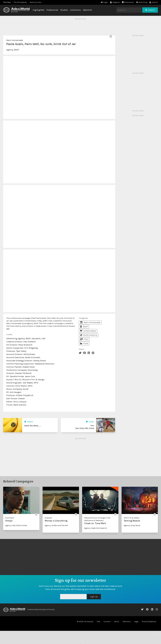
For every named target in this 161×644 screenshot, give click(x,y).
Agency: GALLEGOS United (16, 525)
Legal (136, 622)
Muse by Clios (36, 2)
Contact (107, 622)
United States (88, 331)
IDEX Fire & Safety (131, 518)
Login (104, 2)
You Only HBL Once (85, 428)
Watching (142, 2)
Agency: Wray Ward (132, 525)
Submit (154, 2)
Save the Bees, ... (33, 426)
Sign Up (94, 597)
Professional (52, 10)
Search (150, 10)
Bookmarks (128, 2)
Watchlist (87, 10)
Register (115, 2)
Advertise (127, 622)
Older (90, 422)
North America (89, 335)
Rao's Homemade (15, 40)
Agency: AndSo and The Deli (56, 525)
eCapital (48, 518)
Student (64, 10)
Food (84, 343)
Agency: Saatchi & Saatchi (96, 528)
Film (84, 339)
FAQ (98, 622)
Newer (29, 422)
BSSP (17, 50)
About (117, 622)
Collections (75, 10)
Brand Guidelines (149, 622)
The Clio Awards (20, 2)
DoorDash (10, 518)
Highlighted (39, 10)
